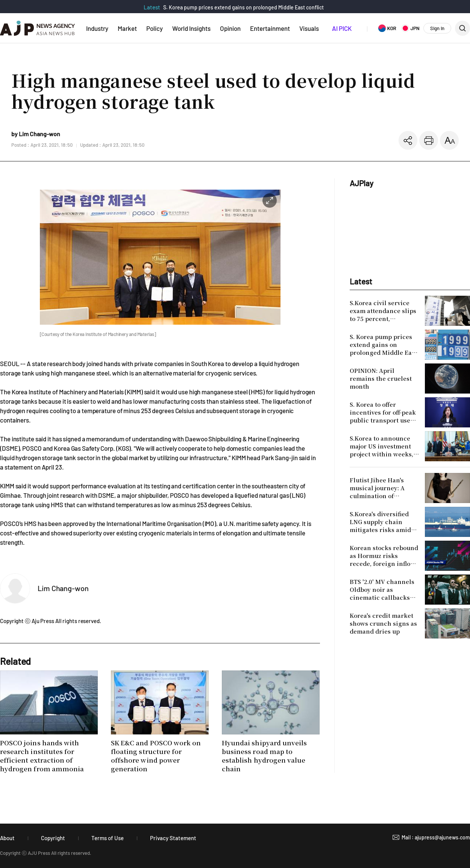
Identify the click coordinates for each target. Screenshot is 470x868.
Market (127, 28)
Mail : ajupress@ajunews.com (436, 837)
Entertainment (270, 28)
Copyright (53, 838)
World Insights (191, 28)
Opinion (230, 28)
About (7, 838)
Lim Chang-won (63, 588)
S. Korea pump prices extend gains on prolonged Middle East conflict (243, 7)
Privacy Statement (173, 838)
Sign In (437, 28)
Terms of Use (108, 838)
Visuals (309, 28)
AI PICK (342, 28)
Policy (155, 28)
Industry (97, 28)
